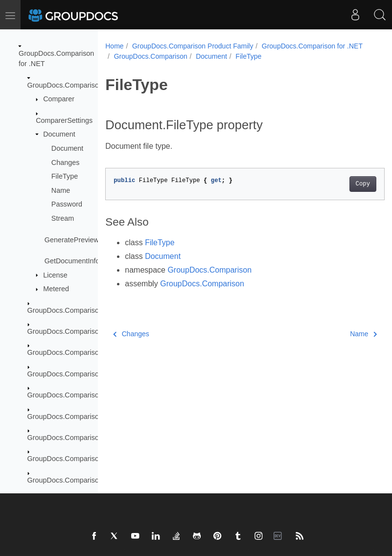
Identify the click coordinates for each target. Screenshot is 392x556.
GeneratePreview (72, 240)
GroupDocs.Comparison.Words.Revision (91, 480)
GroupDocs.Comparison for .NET (164, 56)
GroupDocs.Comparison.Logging (79, 417)
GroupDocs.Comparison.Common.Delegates (97, 331)
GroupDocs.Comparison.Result (76, 459)
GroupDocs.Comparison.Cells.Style (83, 310)
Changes (66, 162)
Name (61, 190)
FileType (65, 176)
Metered (56, 289)
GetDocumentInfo (72, 261)
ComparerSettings (64, 120)
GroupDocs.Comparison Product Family (193, 46)
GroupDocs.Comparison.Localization (85, 395)
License (55, 275)
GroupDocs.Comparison (65, 85)
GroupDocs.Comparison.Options (78, 438)
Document (59, 134)
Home (114, 46)
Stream (63, 218)
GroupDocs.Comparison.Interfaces (82, 374)
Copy (343, 194)
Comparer (59, 99)
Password (67, 204)
